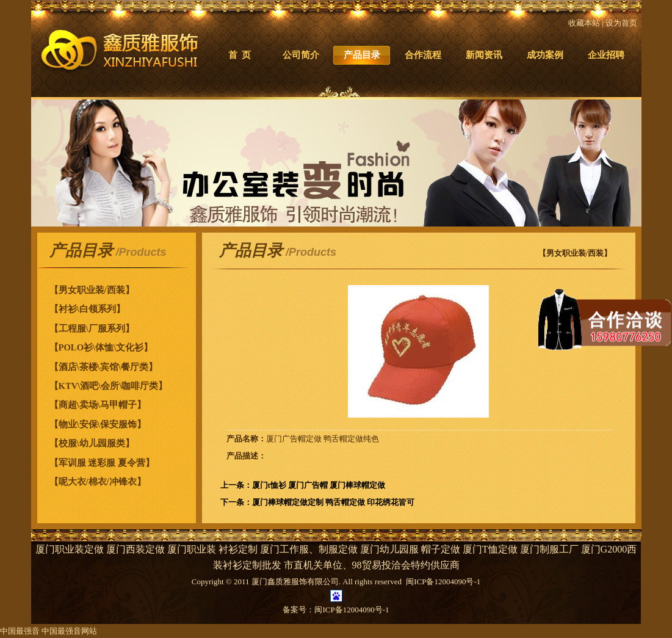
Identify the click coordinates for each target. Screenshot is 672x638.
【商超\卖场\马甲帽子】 (98, 405)
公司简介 (301, 55)
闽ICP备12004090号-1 (352, 610)
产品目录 (362, 55)
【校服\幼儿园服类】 (92, 443)
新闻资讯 (484, 55)
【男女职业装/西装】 (92, 290)
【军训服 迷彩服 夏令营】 (102, 463)
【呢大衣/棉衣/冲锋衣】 (98, 482)
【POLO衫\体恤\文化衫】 (101, 347)
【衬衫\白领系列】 (87, 309)
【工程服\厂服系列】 (92, 328)
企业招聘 (606, 55)
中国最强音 (20, 631)
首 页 (240, 55)
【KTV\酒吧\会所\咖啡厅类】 (109, 386)
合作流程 (423, 55)
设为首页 (621, 23)
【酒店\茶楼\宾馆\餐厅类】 (103, 367)
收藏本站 (584, 23)
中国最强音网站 (69, 631)
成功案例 (545, 55)
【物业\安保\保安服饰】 (98, 424)
